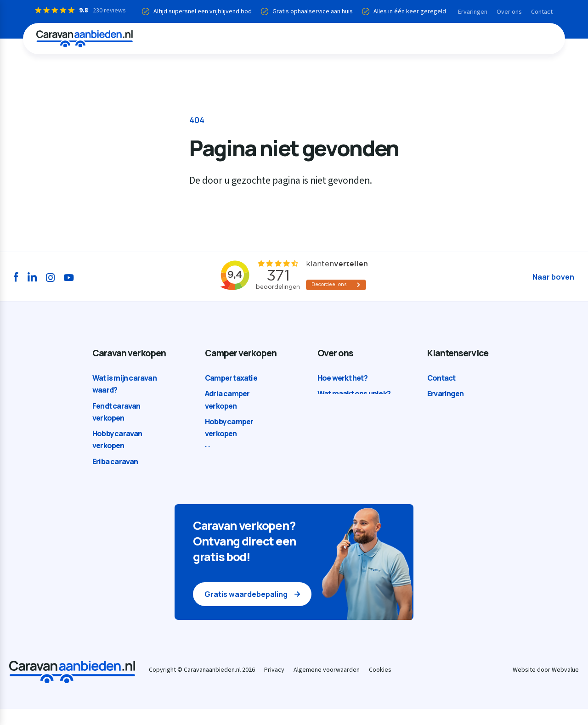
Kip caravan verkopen (129, 490)
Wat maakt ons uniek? (354, 394)
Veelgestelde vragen (461, 410)
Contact (538, 12)
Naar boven (553, 277)
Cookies (380, 686)
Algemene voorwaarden (327, 686)
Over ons (506, 12)
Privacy (274, 686)
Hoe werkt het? (342, 378)
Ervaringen (469, 12)
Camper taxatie (231, 378)
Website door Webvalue (546, 686)
